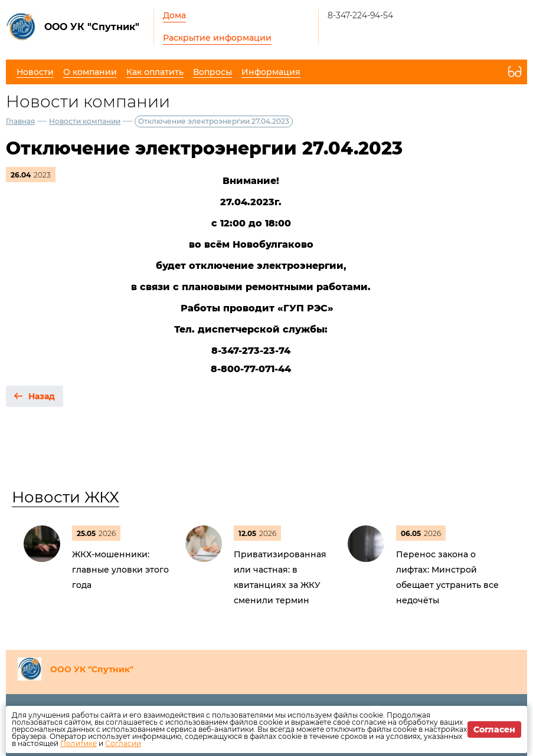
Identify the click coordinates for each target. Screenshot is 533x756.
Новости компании (85, 121)
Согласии (123, 743)
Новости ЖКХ (66, 497)
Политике (79, 743)
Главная (20, 121)
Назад (42, 396)
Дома (174, 15)
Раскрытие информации (217, 38)
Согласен (494, 729)
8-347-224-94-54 (360, 15)
